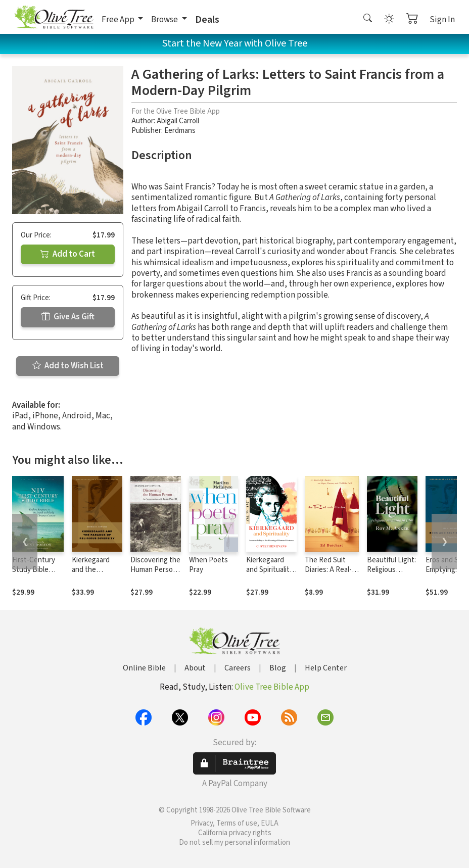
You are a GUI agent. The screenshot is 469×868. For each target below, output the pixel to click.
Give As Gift (68, 317)
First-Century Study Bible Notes (34, 570)
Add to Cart (68, 254)
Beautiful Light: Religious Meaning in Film (391, 570)
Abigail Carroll (178, 121)
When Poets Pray (208, 565)
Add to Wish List (68, 366)
